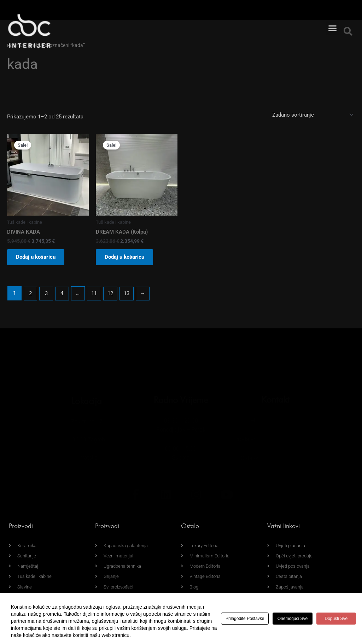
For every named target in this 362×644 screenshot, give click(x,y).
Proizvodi (21, 525)
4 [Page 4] (63, 295)
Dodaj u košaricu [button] (37, 258)
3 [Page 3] (47, 295)
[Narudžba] (312, 115)
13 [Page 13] (128, 295)
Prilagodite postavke (247, 619)
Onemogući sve (298, 619)
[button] (333, 19)
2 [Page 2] (30, 295)
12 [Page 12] (111, 295)
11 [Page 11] (95, 295)
